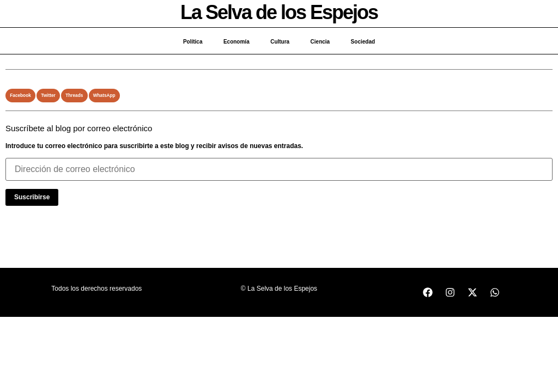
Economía (235, 42)
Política (191, 42)
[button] (20, 96)
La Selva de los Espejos (279, 12)
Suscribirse (32, 197)
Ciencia (321, 42)
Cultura (280, 42)
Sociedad (365, 42)
